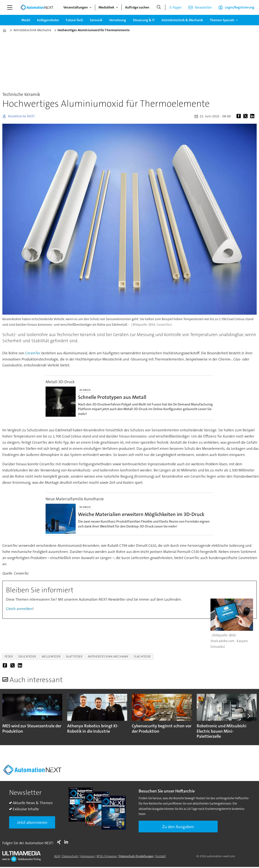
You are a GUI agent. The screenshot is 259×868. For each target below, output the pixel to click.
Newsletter (203, 7)
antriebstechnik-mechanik (108, 657)
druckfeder (27, 657)
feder (9, 657)
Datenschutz (70, 856)
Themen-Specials (222, 20)
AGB (57, 856)
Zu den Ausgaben (178, 827)
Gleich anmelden (19, 609)
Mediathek (106, 7)
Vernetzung (118, 20)
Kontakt (161, 856)
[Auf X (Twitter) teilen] (246, 116)
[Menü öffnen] (10, 7)
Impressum (87, 856)
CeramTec (33, 353)
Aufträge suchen (137, 7)
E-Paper (176, 7)
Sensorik (96, 20)
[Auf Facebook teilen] (240, 116)
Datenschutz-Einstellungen (136, 856)
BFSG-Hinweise (107, 856)
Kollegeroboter (48, 20)
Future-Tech (74, 20)
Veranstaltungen (76, 7)
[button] (248, 716)
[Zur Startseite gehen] (37, 7)
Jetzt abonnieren (32, 822)
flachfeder (142, 657)
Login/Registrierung (240, 7)
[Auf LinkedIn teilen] (253, 116)
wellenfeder (51, 657)
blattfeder (74, 657)
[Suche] (159, 7)
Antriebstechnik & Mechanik (182, 20)
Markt (26, 20)
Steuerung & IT (144, 20)
